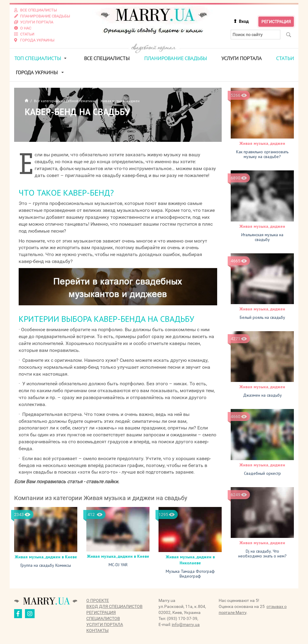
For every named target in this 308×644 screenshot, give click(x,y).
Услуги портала (242, 58)
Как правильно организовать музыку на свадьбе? (262, 154)
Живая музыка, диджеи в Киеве (46, 557)
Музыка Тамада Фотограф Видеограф (190, 574)
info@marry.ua (186, 624)
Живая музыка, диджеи (262, 143)
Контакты (97, 630)
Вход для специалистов (114, 606)
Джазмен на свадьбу (262, 395)
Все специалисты (107, 58)
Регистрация (276, 22)
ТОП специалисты (38, 58)
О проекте (98, 600)
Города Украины (37, 72)
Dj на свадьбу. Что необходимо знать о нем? (262, 554)
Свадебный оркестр (262, 473)
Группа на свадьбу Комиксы (46, 565)
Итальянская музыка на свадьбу (262, 237)
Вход (244, 21)
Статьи (285, 58)
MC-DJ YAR (118, 565)
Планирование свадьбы (176, 58)
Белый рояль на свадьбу (262, 317)
